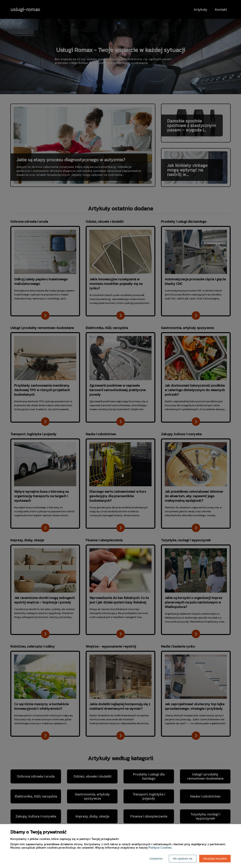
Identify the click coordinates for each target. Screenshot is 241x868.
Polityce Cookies (160, 847)
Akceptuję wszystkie (215, 859)
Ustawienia (156, 859)
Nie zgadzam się (183, 859)
